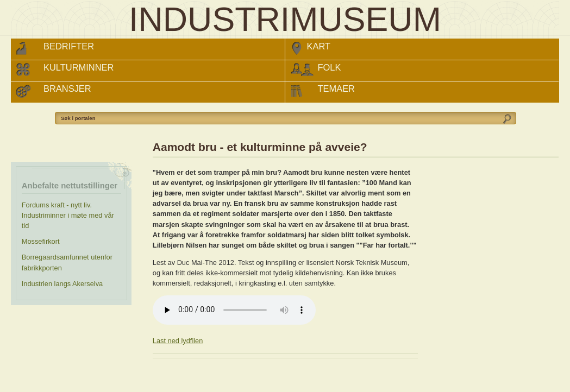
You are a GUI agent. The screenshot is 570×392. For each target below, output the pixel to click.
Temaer (337, 88)
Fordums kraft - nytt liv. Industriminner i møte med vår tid (68, 215)
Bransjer (67, 88)
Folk (330, 67)
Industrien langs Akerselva (62, 284)
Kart (319, 46)
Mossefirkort (41, 241)
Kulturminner (79, 67)
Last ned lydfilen (178, 341)
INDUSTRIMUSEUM (285, 19)
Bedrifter (69, 46)
